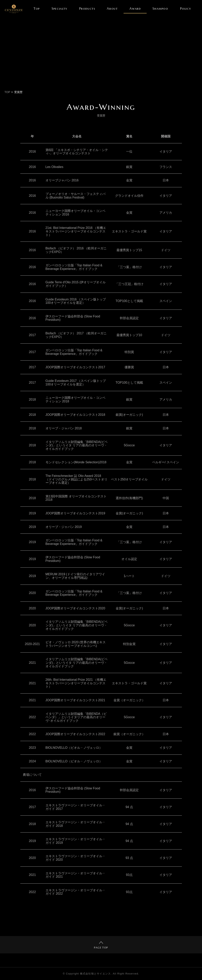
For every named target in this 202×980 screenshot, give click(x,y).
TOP (7, 92)
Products (87, 8)
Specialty (59, 8)
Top (37, 8)
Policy (186, 8)
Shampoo (160, 8)
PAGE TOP (101, 945)
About (112, 8)
